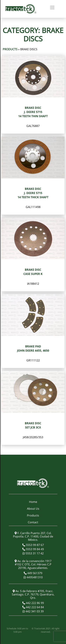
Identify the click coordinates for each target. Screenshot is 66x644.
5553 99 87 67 (34, 545)
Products (10, 49)
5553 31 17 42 (34, 553)
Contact (33, 522)
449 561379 (34, 573)
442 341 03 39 (34, 611)
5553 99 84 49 (34, 549)
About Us (33, 509)
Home (33, 502)
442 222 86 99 (34, 603)
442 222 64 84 (34, 607)
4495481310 (34, 577)
